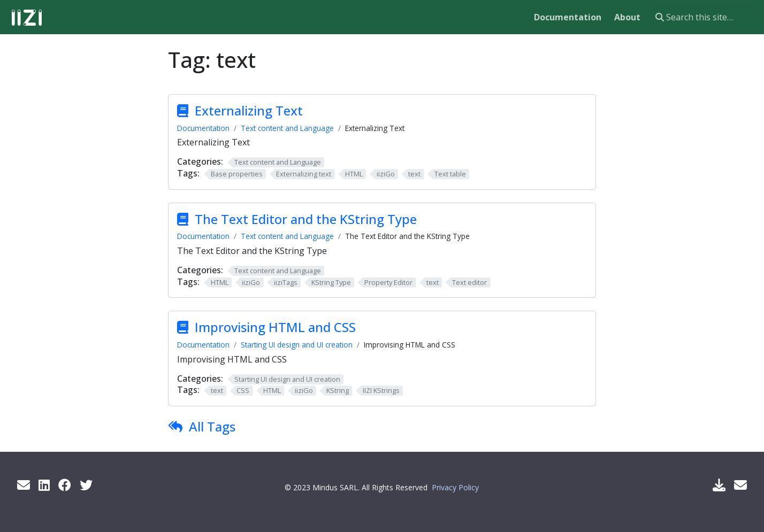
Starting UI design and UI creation (297, 345)
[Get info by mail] (24, 485)
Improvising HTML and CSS (275, 327)
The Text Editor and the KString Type (306, 219)
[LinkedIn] (44, 485)
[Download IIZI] (719, 485)
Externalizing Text (249, 110)
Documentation (203, 128)
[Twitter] (86, 485)
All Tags (212, 426)
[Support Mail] (740, 485)
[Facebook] (65, 485)
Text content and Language (287, 128)
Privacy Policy (455, 487)
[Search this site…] (703, 17)
